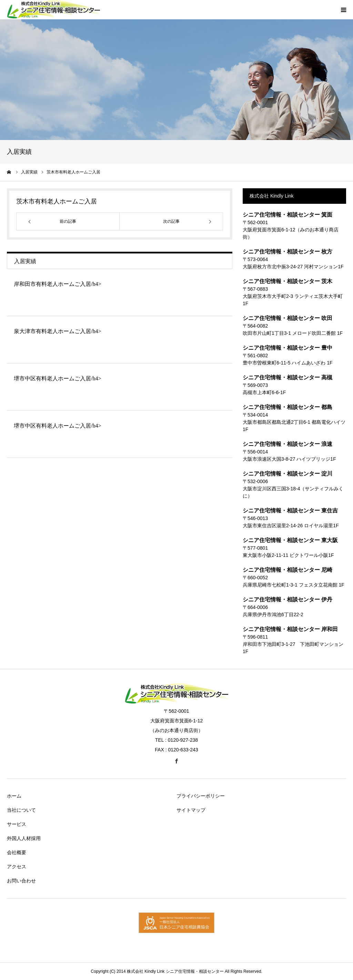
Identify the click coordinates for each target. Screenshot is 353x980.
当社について (21, 810)
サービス (17, 824)
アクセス (17, 867)
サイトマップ (191, 810)
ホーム (14, 796)
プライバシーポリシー (201, 796)
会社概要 (17, 852)
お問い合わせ (21, 881)
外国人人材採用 (24, 838)
